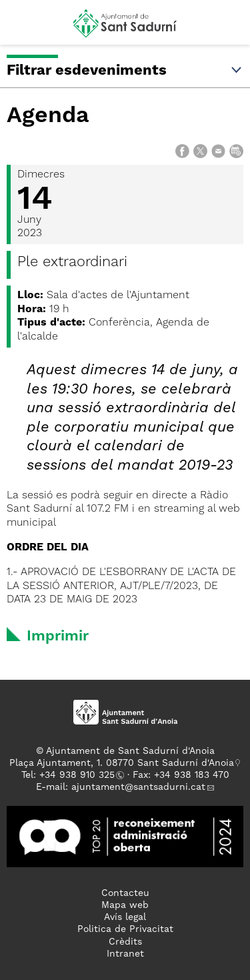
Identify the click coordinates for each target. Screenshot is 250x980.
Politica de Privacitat (125, 929)
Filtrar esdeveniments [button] (125, 71)
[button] (22, 28)
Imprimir (58, 636)
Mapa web (125, 905)
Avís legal (125, 917)
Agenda (48, 116)
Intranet (125, 954)
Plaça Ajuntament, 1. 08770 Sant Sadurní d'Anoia (122, 763)
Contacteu (125, 893)
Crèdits (125, 942)
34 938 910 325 (80, 775)
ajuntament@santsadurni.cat (138, 787)
